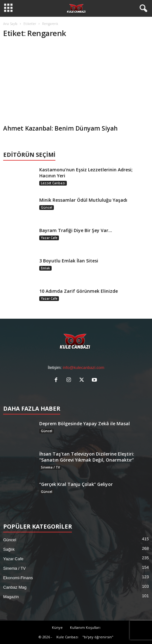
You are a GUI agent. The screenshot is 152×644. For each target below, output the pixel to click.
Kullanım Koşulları (85, 627)
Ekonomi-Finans (18, 578)
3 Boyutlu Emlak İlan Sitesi (69, 261)
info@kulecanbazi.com (83, 368)
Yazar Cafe (49, 238)
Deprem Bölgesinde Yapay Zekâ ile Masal (85, 423)
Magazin (11, 597)
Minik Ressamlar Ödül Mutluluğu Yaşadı (83, 200)
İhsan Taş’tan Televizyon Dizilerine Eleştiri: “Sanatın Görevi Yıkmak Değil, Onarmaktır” (87, 457)
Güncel (47, 207)
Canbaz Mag (15, 587)
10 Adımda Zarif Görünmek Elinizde (79, 291)
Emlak (45, 268)
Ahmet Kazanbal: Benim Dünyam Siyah (60, 128)
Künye (57, 627)
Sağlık (9, 549)
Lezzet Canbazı (53, 183)
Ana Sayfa (10, 24)
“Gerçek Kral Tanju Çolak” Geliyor (76, 484)
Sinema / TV (50, 467)
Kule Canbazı (67, 637)
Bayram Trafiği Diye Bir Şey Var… (76, 230)
